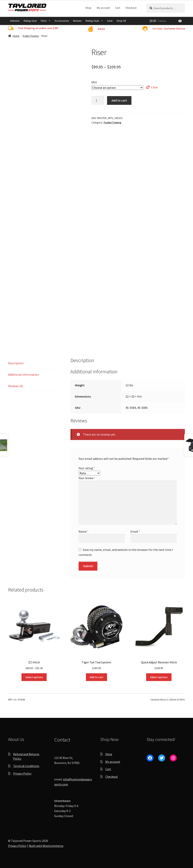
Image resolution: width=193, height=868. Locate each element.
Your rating (87, 468)
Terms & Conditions (26, 766)
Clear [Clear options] (154, 87)
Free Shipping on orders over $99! (38, 28)
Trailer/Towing (31, 36)
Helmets (15, 21)
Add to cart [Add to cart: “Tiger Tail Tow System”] (96, 677)
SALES (101, 29)
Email (135, 531)
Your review (87, 478)
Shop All (121, 21)
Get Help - (169, 28)
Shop (88, 8)
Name (84, 531)
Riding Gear (30, 21)
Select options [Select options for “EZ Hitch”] (34, 677)
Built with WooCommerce (46, 846)
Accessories (62, 21)
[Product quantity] (98, 101)
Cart (118, 8)
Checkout (131, 8)
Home (16, 36)
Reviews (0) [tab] (16, 386)
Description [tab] (16, 363)
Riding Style (94, 21)
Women (77, 21)
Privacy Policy (22, 773)
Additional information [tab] (24, 375)
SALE (110, 21)
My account (103, 8)
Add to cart (119, 100)
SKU (94, 82)
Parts (46, 21)
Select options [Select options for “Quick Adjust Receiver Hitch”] (159, 677)
